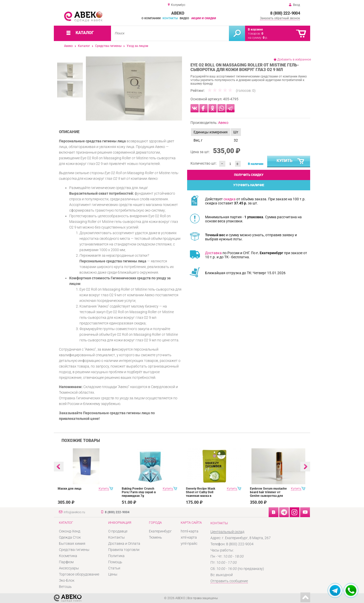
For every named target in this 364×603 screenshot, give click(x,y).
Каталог (84, 46)
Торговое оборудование (79, 574)
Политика (116, 556)
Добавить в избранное (294, 60)
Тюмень (155, 537)
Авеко (68, 46)
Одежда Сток (70, 537)
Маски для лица (69, 489)
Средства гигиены (108, 46)
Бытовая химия (72, 543)
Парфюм (66, 562)
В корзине (255, 29)
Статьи (114, 568)
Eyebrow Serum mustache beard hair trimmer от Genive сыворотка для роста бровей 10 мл (268, 494)
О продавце (118, 531)
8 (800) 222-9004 (285, 13)
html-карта (190, 531)
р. (265, 38)
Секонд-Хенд (70, 531)
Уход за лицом (137, 46)
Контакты (170, 18)
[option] (134, 88)
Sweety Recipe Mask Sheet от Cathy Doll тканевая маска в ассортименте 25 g (201, 494)
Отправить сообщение (229, 581)
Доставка (213, 253)
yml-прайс (189, 543)
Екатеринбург (160, 531)
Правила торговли (124, 550)
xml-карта (189, 537)
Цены (113, 574)
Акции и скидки (204, 18)
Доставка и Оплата (124, 543)
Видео (184, 18)
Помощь (115, 562)
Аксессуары (69, 568)
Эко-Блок (67, 580)
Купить (291, 162)
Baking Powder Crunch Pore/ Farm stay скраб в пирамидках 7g (139, 492)
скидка (230, 199)
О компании (151, 18)
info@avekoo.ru (74, 512)
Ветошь (65, 587)
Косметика (68, 556)
